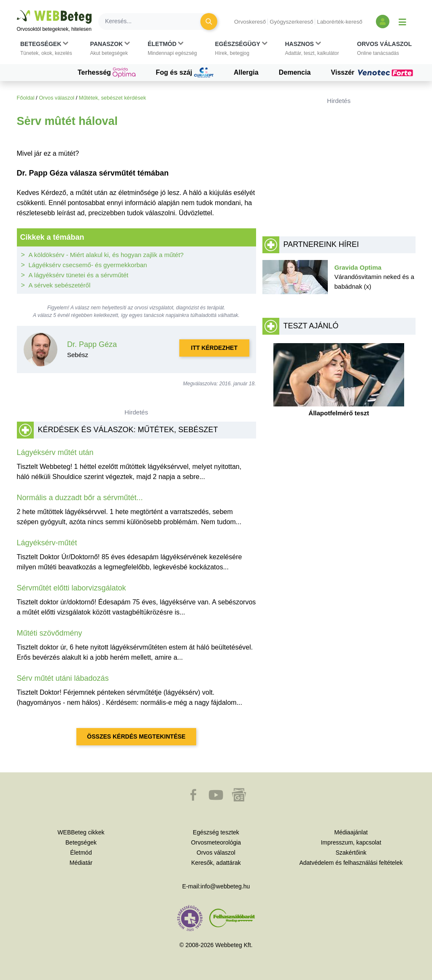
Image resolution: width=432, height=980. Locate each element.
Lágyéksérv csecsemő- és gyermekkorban (88, 265)
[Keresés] (154, 22)
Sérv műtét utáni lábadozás (63, 678)
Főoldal (26, 98)
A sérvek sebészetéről (60, 285)
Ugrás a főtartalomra (17, 10)
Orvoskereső (250, 22)
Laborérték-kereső (340, 22)
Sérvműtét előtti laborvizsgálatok (72, 588)
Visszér (373, 73)
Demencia (295, 72)
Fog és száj (185, 73)
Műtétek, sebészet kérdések (112, 98)
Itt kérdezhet (214, 348)
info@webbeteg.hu (225, 886)
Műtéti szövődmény (50, 633)
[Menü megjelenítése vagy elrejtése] (402, 22)
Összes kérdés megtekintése (136, 736)
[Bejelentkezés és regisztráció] (383, 22)
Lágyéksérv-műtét (47, 543)
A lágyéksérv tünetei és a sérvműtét (79, 275)
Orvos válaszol (57, 98)
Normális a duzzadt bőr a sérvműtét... (80, 498)
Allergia (246, 72)
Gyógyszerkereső (291, 22)
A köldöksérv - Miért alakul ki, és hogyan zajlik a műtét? (106, 255)
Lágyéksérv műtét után (55, 452)
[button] (46, 49)
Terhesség (107, 73)
